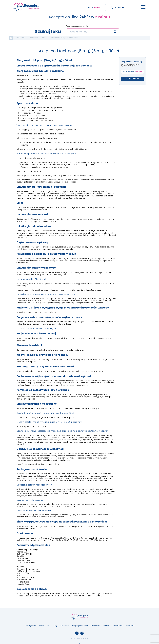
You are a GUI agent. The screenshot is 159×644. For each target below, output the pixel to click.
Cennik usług (118, 626)
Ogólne (44, 38)
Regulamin (65, 626)
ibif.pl (86, 639)
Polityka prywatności (80, 626)
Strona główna (21, 38)
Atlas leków (34, 38)
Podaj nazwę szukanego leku (77, 26)
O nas (42, 626)
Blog (55, 626)
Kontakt (106, 626)
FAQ (49, 626)
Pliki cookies (96, 626)
